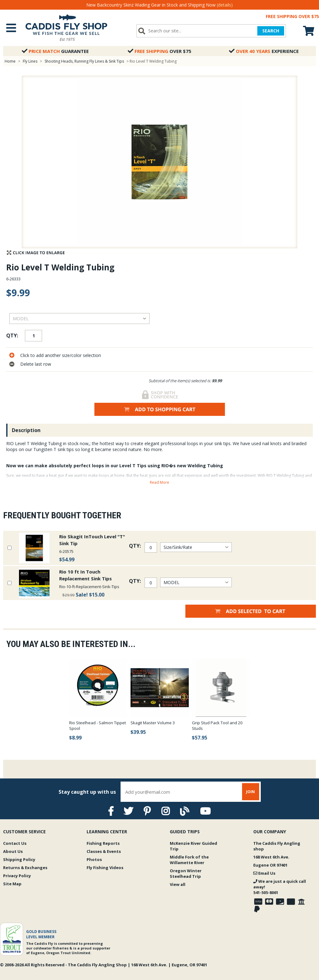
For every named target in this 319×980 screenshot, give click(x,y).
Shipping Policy (19, 859)
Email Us (264, 873)
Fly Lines (30, 61)
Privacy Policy (17, 876)
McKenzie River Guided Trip (193, 846)
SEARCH (271, 31)
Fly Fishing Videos (105, 868)
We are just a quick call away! (280, 887)
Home (10, 61)
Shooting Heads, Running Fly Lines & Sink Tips (84, 61)
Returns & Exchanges (25, 868)
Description (26, 430)
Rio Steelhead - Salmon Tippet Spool (98, 725)
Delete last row (36, 364)
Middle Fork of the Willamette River (189, 860)
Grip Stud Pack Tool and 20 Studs (217, 725)
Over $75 (159, 51)
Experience (264, 51)
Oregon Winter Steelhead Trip (186, 873)
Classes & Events (104, 851)
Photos (94, 859)
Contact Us (15, 843)
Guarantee (55, 51)
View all (178, 884)
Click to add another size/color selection (61, 355)
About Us (13, 851)
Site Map (12, 884)
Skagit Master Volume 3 (153, 723)
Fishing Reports (103, 843)
